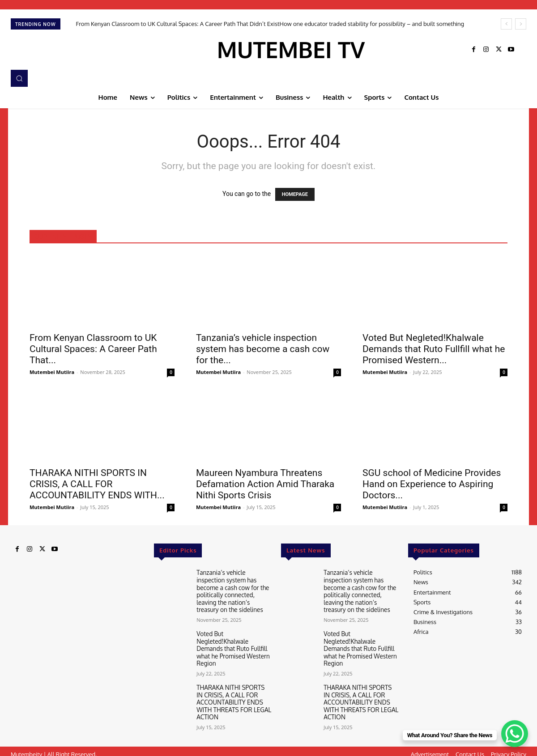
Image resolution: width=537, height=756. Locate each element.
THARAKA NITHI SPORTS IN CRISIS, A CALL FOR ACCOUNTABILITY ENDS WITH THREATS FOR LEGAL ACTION (233, 696)
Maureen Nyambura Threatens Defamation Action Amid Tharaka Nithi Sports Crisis (265, 484)
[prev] (506, 24)
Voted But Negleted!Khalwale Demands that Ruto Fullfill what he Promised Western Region (232, 645)
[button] (19, 78)
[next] (521, 24)
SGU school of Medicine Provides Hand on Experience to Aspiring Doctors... (432, 484)
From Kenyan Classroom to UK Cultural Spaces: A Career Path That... (93, 349)
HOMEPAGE (295, 194)
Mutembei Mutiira (52, 372)
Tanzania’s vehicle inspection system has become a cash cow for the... (263, 349)
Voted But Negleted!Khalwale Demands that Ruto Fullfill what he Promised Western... (434, 349)
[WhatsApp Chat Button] (515, 734)
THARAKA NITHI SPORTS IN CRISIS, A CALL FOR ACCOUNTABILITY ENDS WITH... (97, 484)
